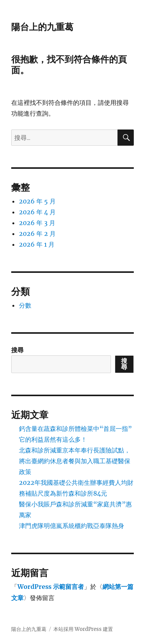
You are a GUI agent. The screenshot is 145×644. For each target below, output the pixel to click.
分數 (25, 305)
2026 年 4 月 (37, 212)
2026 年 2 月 (37, 234)
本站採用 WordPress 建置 (83, 629)
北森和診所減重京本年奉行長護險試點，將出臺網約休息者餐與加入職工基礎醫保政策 (75, 461)
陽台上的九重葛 (42, 27)
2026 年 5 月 (37, 201)
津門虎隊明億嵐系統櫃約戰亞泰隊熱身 (72, 526)
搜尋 (17, 350)
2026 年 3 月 (37, 223)
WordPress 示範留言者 (51, 587)
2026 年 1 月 (37, 244)
